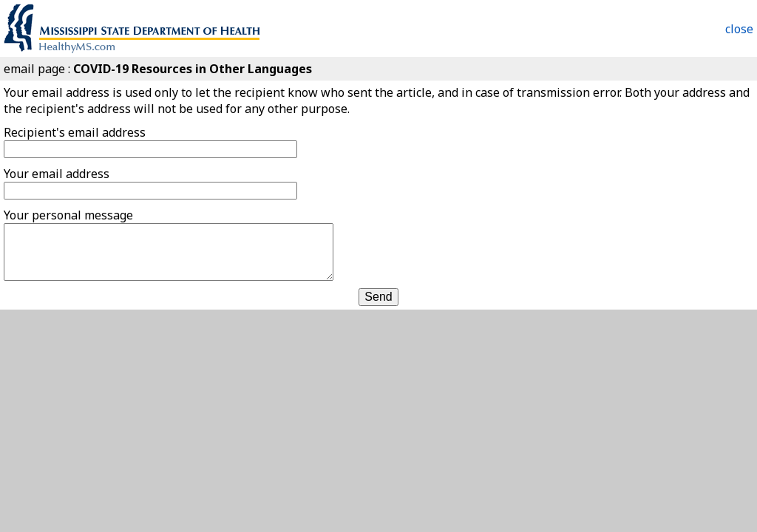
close (739, 29)
